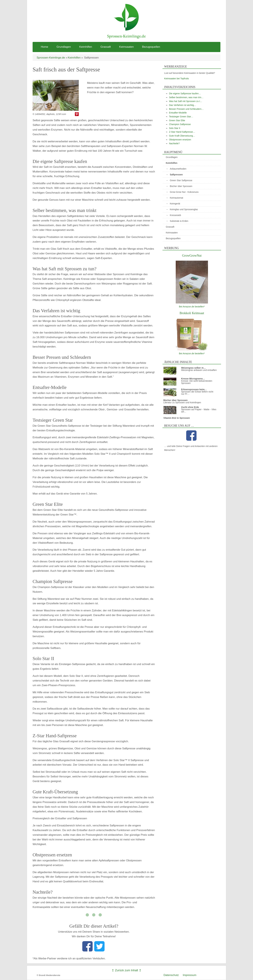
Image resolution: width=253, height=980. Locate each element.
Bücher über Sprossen (181, 186)
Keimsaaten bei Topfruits (176, 78)
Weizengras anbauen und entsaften (199, 370)
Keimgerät (175, 204)
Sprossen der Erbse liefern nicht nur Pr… (197, 393)
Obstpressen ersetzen (180, 140)
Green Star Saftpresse (181, 180)
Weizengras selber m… (193, 368)
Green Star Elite (177, 120)
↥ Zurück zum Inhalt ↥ (126, 970)
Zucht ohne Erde (190, 407)
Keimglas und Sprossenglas (184, 209)
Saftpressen (176, 175)
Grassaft (106, 47)
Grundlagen (64, 47)
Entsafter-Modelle (178, 113)
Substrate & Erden (179, 221)
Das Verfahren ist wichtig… (182, 105)
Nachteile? (174, 143)
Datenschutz (171, 975)
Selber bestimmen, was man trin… (186, 97)
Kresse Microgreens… (193, 379)
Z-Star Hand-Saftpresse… (182, 132)
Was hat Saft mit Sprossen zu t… (186, 101)
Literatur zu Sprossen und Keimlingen (182, 402)
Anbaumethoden (178, 169)
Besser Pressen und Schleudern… (186, 109)
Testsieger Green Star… (181, 117)
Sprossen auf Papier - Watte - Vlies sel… (199, 411)
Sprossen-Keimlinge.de (51, 58)
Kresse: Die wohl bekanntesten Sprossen (197, 382)
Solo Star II (175, 128)
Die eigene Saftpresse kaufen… (185, 93)
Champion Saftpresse (180, 124)
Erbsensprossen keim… (194, 389)
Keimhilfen (86, 47)
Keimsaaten (126, 47)
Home (44, 47)
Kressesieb (175, 215)
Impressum (190, 975)
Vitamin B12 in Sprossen (177, 418)
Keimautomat (176, 198)
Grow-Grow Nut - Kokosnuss (184, 192)
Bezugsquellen (151, 47)
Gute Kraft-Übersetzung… (182, 136)
